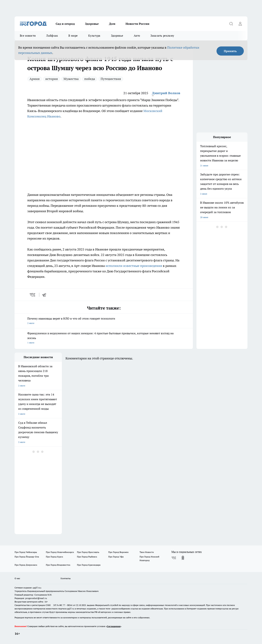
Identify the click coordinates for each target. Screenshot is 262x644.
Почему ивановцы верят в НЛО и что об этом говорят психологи (104, 321)
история (52, 79)
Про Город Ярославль (88, 552)
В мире (73, 36)
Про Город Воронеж (118, 552)
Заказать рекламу (162, 36)
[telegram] (45, 295)
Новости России (137, 24)
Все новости (28, 36)
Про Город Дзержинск (26, 565)
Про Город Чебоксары (26, 552)
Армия (35, 79)
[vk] (33, 295)
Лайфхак (52, 36)
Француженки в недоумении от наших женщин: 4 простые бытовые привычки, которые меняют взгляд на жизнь (104, 338)
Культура (94, 36)
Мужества (71, 79)
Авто (137, 36)
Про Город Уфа (116, 557)
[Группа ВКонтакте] (174, 558)
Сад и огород (65, 24)
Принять (230, 51)
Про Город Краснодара (89, 565)
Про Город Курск (54, 557)
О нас (17, 578)
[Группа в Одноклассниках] (183, 558)
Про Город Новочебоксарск (60, 552)
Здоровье (92, 24)
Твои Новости (147, 552)
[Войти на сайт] (240, 24)
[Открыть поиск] (231, 24)
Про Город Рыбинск (87, 557)
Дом (112, 24)
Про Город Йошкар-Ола (27, 557)
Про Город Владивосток (58, 565)
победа (90, 79)
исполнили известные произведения (134, 266)
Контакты (66, 578)
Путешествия (111, 79)
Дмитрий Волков (166, 93)
